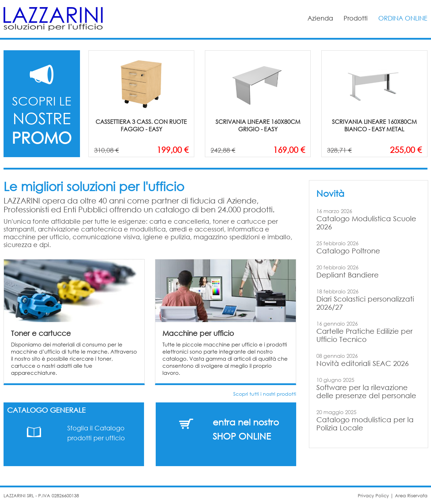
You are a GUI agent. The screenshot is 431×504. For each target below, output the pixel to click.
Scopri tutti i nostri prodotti (265, 394)
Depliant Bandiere (347, 275)
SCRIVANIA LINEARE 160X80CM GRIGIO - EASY (258, 125)
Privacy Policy (373, 496)
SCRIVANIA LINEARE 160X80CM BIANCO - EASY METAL (374, 125)
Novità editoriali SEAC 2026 (363, 363)
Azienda (320, 18)
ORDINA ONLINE (403, 18)
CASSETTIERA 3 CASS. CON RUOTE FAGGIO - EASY (141, 125)
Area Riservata (411, 496)
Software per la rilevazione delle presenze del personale (366, 391)
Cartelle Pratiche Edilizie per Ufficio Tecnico (364, 335)
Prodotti (356, 18)
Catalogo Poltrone (348, 251)
